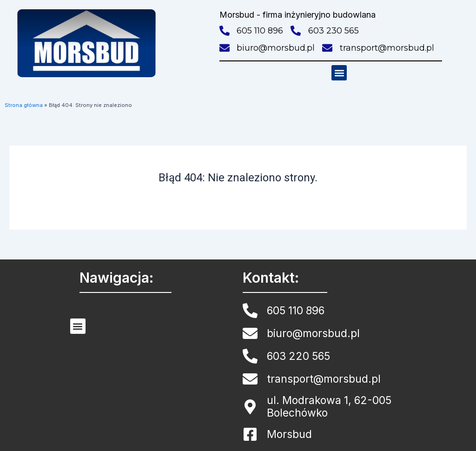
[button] (339, 73)
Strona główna (24, 105)
